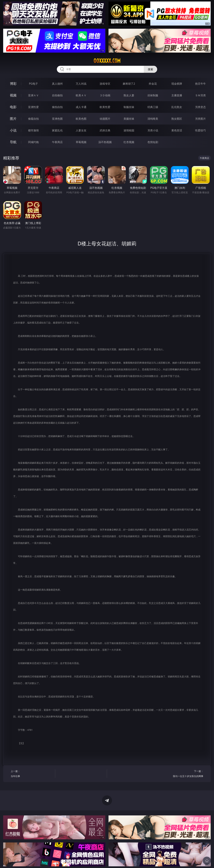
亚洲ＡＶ (33, 95)
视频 (13, 95)
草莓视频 (81, 142)
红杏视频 (129, 142)
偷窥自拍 (33, 119)
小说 (13, 130)
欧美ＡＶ (81, 95)
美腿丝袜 (129, 119)
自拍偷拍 (57, 95)
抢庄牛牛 (200, 84)
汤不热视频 (105, 142)
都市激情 (33, 130)
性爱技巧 (200, 130)
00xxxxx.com (107, 61)
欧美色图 (81, 119)
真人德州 (57, 84)
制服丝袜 (129, 107)
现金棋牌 (177, 84)
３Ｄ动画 (105, 95)
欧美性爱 (105, 107)
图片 (13, 119)
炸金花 (153, 84)
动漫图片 (105, 119)
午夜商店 (57, 142)
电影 (13, 107)
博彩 (13, 84)
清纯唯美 (153, 119)
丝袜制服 (153, 95)
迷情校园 (129, 130)
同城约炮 (33, 142)
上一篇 (32, 774)
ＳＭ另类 (200, 95)
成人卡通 (81, 107)
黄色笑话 (177, 130)
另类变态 (200, 107)
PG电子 (33, 84)
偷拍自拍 (57, 107)
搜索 (150, 69)
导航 (13, 142)
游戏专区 (105, 84)
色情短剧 (153, 142)
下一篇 (182, 774)
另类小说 (153, 130)
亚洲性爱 (33, 107)
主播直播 (177, 95)
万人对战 (81, 84)
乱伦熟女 (177, 107)
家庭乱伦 (57, 130)
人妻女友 (81, 130)
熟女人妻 (129, 95)
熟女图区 (177, 119)
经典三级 (153, 107)
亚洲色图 (57, 119)
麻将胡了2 (129, 84)
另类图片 (200, 119)
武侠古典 (105, 130)
